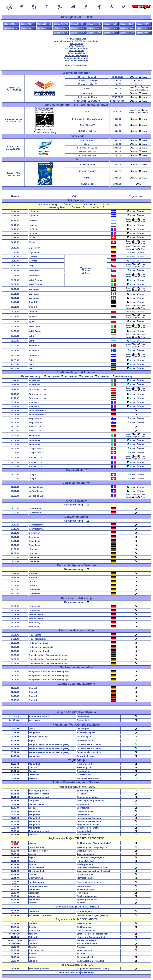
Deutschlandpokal (76, 53)
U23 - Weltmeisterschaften (76, 48)
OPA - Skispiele (77, 51)
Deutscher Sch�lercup (76, 56)
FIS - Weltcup (76, 44)
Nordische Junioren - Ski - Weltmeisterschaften (76, 41)
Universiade (76, 136)
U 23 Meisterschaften (76, 483)
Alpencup (90, 372)
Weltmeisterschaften (77, 39)
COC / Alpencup (76, 46)
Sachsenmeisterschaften (76, 60)
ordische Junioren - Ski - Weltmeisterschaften (76, 105)
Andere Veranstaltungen (76, 65)
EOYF (76, 159)
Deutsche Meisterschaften (76, 58)
